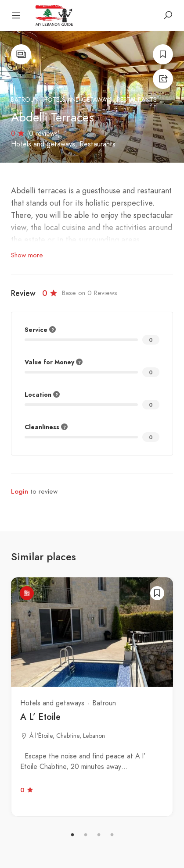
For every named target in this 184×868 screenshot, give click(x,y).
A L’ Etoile (40, 717)
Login (20, 491)
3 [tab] (99, 835)
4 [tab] (112, 835)
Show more (27, 255)
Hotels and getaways (78, 100)
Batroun (25, 100)
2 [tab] (86, 835)
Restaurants (137, 100)
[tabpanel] (92, 697)
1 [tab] (72, 835)
